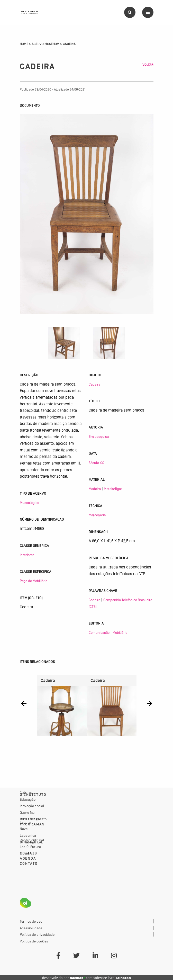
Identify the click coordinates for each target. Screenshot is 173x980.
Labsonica (28, 835)
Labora (25, 822)
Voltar (148, 65)
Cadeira (94, 384)
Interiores (27, 555)
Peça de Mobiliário (34, 581)
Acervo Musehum (45, 44)
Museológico (29, 503)
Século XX (96, 463)
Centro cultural (32, 840)
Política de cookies (34, 941)
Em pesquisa (99, 436)
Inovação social (32, 806)
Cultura (26, 793)
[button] (24, 704)
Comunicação (99, 632)
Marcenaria (97, 515)
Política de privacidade (37, 934)
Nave (24, 829)
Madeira (95, 489)
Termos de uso (31, 921)
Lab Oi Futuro (30, 847)
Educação (28, 799)
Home (24, 44)
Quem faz (27, 813)
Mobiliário (120, 632)
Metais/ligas (113, 489)
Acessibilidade (31, 928)
